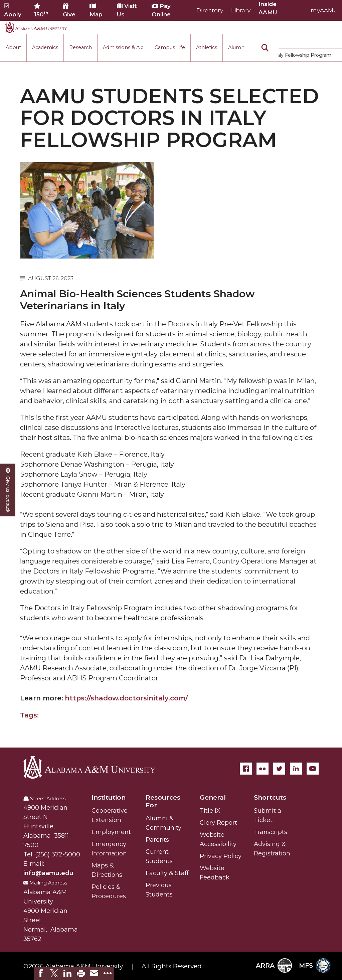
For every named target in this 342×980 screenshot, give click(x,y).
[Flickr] (263, 769)
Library (241, 10)
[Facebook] (246, 769)
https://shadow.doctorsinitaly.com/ (126, 698)
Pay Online (161, 10)
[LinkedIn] (296, 769)
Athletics (207, 47)
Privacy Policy (221, 856)
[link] (41, 973)
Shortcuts (270, 797)
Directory (210, 10)
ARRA (274, 965)
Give (69, 10)
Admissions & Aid (123, 47)
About (13, 47)
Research (80, 47)
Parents (157, 840)
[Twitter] (279, 769)
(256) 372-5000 (58, 854)
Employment (111, 832)
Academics (45, 47)
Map (96, 10)
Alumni (237, 47)
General (213, 797)
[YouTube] (313, 769)
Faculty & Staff (167, 873)
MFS (315, 965)
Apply (13, 10)
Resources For (163, 801)
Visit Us (127, 10)
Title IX (210, 811)
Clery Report (218, 823)
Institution (109, 797)
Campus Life (170, 47)
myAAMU (324, 10)
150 (41, 10)
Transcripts (271, 832)
